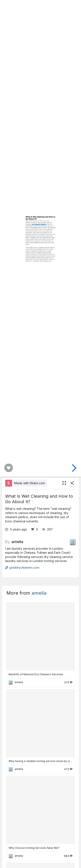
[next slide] (73, 468)
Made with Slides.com (30, 483)
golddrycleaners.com (22, 567)
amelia (17, 542)
